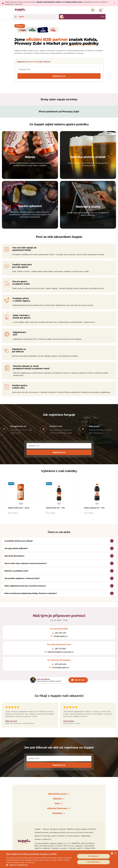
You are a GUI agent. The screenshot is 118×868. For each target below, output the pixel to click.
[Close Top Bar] (114, 3)
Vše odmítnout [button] (93, 862)
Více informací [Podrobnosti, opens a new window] (30, 863)
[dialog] (59, 859)
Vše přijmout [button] (93, 856)
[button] (40, 865)
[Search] (93, 10)
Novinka (11, 484)
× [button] (115, 853)
